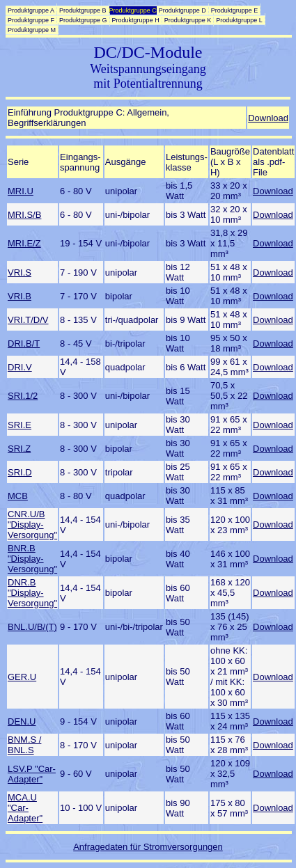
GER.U (22, 677)
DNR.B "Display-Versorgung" (32, 593)
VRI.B (20, 296)
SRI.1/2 (23, 396)
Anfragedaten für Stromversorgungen (148, 847)
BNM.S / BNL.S (24, 745)
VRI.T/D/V (28, 320)
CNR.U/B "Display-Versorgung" (32, 524)
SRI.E (20, 425)
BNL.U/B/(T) (32, 627)
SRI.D (20, 472)
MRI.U (21, 191)
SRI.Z (19, 449)
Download (268, 118)
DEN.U (22, 721)
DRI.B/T (24, 344)
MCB (18, 496)
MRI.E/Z (24, 243)
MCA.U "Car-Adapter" (25, 808)
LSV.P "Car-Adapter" (32, 774)
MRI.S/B (24, 215)
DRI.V (20, 367)
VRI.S (20, 273)
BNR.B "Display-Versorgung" (32, 559)
